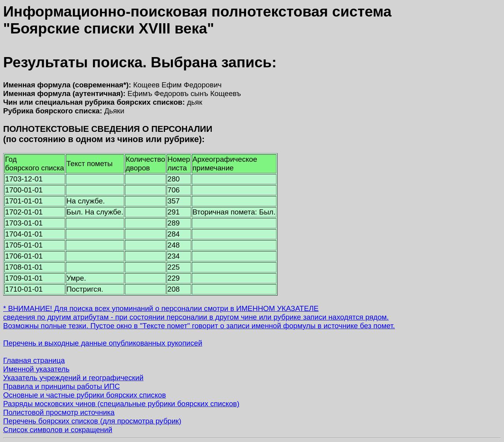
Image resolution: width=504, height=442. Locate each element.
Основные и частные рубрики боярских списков (84, 395)
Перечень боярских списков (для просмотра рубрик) (92, 421)
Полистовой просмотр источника (59, 412)
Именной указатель (36, 369)
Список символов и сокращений (58, 430)
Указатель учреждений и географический (73, 378)
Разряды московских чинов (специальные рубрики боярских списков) (121, 404)
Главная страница (34, 360)
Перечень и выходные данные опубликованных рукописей (103, 343)
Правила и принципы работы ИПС (61, 386)
